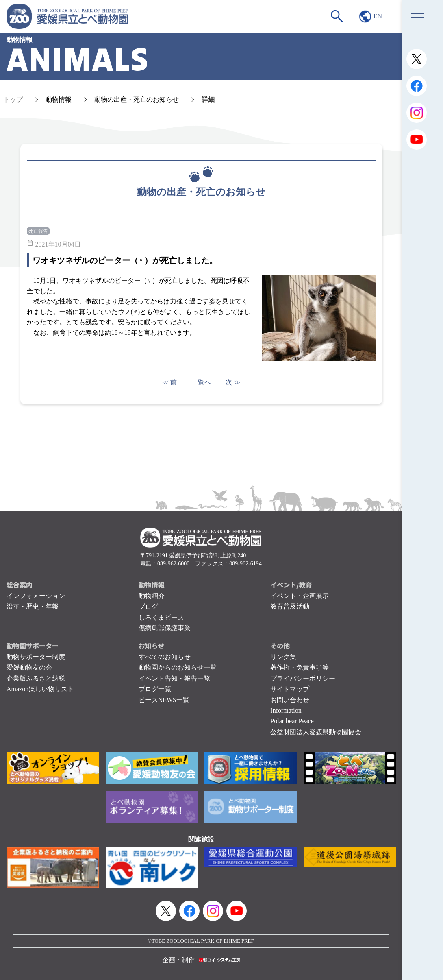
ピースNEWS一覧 (164, 700)
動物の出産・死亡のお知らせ (137, 99)
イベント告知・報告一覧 (174, 678)
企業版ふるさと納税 (36, 678)
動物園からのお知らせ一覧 (178, 667)
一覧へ (201, 382)
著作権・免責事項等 (300, 667)
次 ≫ (233, 382)
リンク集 (283, 657)
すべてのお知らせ (165, 657)
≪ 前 (169, 382)
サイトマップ (290, 689)
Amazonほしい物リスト (40, 689)
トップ (13, 99)
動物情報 (59, 99)
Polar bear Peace (292, 721)
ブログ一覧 (155, 689)
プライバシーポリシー (303, 678)
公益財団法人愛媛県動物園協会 (316, 732)
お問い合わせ (290, 700)
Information (286, 710)
